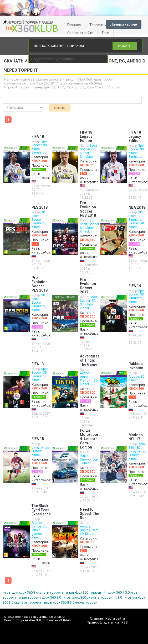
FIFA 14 (135, 286)
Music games (37, 532)
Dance (36, 526)
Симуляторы (41, 447)
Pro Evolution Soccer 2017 (88, 286)
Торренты (98, 25)
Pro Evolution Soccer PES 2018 (88, 209)
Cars (95, 530)
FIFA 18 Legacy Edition (86, 136)
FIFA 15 (38, 439)
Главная (74, 25)
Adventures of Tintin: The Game (90, 360)
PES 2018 (40, 207)
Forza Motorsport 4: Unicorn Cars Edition (90, 439)
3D (45, 145)
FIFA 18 (38, 136)
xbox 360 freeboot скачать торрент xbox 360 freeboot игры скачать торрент (32, 26)
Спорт (38, 451)
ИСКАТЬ (125, 46)
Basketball (136, 223)
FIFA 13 (38, 364)
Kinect (36, 149)
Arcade (85, 377)
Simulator (38, 152)
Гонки (85, 456)
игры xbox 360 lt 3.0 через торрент (72, 602)
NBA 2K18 (137, 207)
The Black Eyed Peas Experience (41, 510)
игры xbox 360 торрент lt (86, 592)
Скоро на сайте (80, 33)
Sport (45, 141)
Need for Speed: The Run (90, 514)
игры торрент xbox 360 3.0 (40, 597)
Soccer (37, 145)
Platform (86, 381)
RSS (125, 622)
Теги (105, 33)
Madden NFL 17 (136, 437)
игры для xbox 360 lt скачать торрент (33, 592)
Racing (85, 530)
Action (85, 373)
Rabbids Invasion (136, 366)
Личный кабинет (124, 24)
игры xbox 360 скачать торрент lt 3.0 (93, 597)
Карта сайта (115, 618)
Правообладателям (103, 622)
